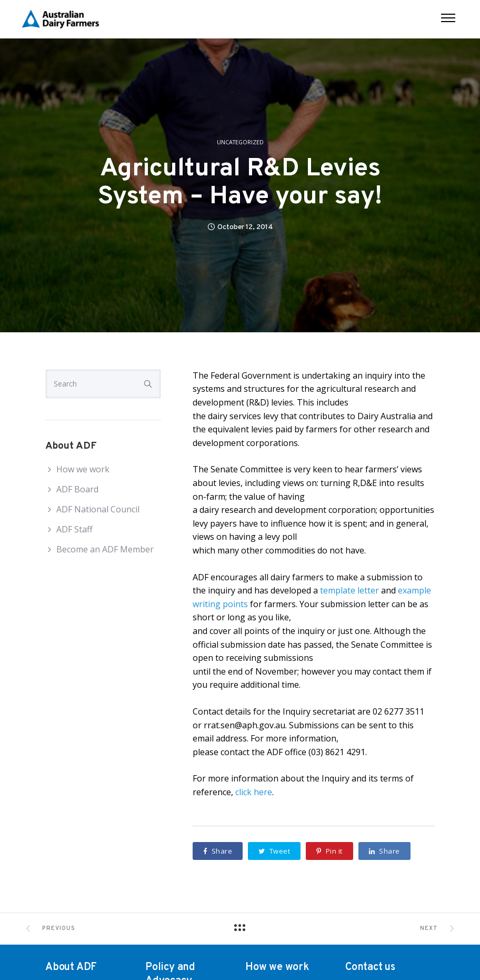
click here (254, 792)
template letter (349, 590)
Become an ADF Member (105, 549)
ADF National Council (98, 509)
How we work (83, 469)
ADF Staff (74, 529)
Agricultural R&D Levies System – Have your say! (240, 183)
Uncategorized (240, 142)
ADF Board (77, 489)
